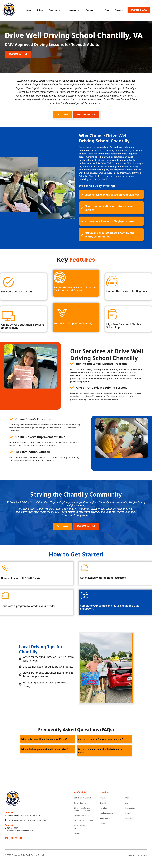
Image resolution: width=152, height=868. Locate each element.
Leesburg (103, 823)
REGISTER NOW (139, 10)
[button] (59, 10)
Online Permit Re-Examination (81, 827)
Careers (77, 833)
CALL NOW (62, 115)
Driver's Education (81, 816)
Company (92, 10)
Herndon (103, 808)
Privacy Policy (142, 855)
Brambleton (130, 808)
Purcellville (130, 818)
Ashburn (103, 798)
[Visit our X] (16, 838)
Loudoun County (106, 813)
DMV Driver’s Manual (82, 798)
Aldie (127, 803)
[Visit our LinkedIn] (21, 838)
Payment (119, 10)
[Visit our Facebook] (7, 838)
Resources (131, 855)
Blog (107, 10)
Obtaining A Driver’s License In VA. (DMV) (82, 809)
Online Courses (80, 803)
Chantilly (103, 803)
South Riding (105, 818)
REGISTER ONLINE (18, 54)
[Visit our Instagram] (11, 838)
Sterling (128, 798)
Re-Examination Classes (83, 821)
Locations (73, 10)
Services (55, 10)
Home (29, 10)
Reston (128, 813)
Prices (40, 10)
